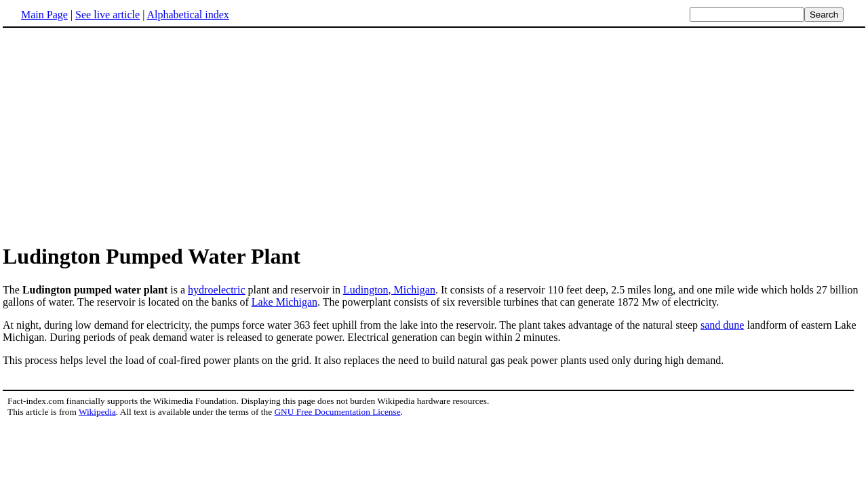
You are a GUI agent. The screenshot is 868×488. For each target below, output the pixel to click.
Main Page (44, 15)
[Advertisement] (117, 135)
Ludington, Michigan (389, 290)
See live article (107, 15)
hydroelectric (216, 290)
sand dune (722, 325)
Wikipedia (97, 412)
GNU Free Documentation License (337, 412)
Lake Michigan (284, 302)
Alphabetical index (188, 15)
